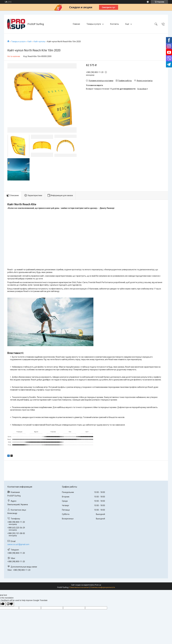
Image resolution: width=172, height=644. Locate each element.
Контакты (114, 24)
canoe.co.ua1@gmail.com (18, 544)
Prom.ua (98, 585)
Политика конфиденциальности (103, 587)
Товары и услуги (94, 24)
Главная (76, 24)
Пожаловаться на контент (79, 587)
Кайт (30, 42)
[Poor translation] (10, 604)
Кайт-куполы (39, 42)
